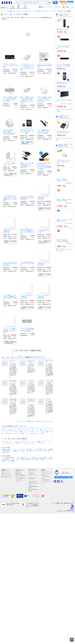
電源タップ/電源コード (65, 144)
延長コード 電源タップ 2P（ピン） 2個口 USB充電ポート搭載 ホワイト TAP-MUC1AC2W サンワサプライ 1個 (27, 100)
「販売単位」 (41, 208)
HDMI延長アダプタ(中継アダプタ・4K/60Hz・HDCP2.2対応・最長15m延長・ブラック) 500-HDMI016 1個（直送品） (45, 166)
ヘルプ (72, 4)
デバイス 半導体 (19, 432)
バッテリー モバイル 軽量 (41, 432)
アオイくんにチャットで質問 (63, 477)
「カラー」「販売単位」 (9, 174)
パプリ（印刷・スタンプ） (46, 478)
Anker (17, 442)
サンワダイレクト (9, 443)
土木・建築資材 (11, 461)
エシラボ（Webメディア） (46, 482)
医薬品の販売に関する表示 (33, 490)
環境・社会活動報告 (20, 475)
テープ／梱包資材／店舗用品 (8, 458)
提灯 (45, 430)
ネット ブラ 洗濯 (30, 434)
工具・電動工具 (33, 458)
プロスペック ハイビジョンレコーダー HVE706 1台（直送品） (10, 66)
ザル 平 (50, 430)
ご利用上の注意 (32, 482)
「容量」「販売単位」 (26, 142)
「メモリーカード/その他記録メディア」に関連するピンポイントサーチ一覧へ (35, 421)
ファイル (14, 449)
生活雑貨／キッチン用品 (18, 451)
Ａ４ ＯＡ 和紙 (29, 432)
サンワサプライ (24, 442)
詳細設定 (49, 2)
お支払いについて (6, 475)
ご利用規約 (31, 474)
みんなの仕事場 (45, 480)
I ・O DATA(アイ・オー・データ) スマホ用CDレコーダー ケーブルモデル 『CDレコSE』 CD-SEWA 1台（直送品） (27, 67)
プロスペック (5, 442)
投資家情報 (18, 474)
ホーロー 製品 (20, 434)
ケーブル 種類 (39, 430)
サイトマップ (31, 472)
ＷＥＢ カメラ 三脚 (28, 430)
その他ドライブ (63, 116)
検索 (55, 2)
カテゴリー (4, 8)
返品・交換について (6, 477)
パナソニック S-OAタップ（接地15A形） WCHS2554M (10, 231)
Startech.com (18, 443)
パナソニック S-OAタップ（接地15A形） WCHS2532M (27, 297)
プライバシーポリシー (33, 476)
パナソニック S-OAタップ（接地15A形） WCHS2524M (44, 198)
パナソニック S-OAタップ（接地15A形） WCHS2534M (44, 264)
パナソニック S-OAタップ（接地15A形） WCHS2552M (44, 297)
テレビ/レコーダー (63, 14)
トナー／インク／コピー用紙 (25, 449)
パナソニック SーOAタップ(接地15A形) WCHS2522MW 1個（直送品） (10, 264)
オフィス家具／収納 (45, 451)
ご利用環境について (33, 479)
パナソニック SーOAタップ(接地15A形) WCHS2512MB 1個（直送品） (27, 198)
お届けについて (5, 474)
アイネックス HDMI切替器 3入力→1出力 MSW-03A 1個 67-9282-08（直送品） (27, 330)
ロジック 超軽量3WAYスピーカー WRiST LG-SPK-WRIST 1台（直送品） (44, 132)
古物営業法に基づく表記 (33, 484)
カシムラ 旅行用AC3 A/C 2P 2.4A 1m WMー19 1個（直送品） (27, 264)
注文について (5, 472)
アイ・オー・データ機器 (35, 442)
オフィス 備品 (40, 434)
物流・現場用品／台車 (22, 458)
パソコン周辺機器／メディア (40, 449)
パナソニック (26, 443)
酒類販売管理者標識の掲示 (33, 487)
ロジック (44, 442)
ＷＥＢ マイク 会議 (7, 430)
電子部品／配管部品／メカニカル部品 (30, 459)
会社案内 (18, 472)
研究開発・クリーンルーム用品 (12, 459)
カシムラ (34, 443)
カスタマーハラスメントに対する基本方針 (20, 478)
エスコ (12, 442)
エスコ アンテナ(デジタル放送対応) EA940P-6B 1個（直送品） (44, 66)
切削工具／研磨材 (43, 458)
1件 (70, 104)
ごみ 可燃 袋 (17, 430)
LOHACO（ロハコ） (46, 472)
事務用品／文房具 (6, 449)
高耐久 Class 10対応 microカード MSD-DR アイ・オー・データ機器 (27, 132)
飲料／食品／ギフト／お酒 (32, 451)
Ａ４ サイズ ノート (8, 432)
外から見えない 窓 (10, 434)
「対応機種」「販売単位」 (10, 342)
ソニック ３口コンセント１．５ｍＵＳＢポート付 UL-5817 (44, 231)
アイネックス (41, 443)
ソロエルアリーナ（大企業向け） (46, 474)
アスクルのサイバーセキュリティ (20, 481)
